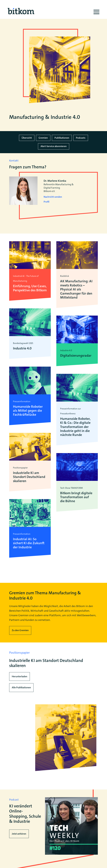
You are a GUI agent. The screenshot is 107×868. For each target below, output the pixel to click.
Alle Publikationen (21, 687)
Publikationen (62, 138)
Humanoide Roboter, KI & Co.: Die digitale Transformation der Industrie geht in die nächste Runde (75, 427)
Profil (46, 202)
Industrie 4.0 (22, 348)
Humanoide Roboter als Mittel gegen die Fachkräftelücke (28, 411)
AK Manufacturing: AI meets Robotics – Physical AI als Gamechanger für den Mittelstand (76, 289)
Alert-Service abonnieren (54, 146)
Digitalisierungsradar (76, 356)
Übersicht (27, 138)
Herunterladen (20, 676)
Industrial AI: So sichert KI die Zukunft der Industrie (29, 543)
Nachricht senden (53, 197)
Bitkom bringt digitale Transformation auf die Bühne (76, 497)
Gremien (43, 138)
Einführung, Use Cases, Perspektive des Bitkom (30, 288)
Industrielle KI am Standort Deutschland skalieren (29, 477)
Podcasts (81, 138)
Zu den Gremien (20, 630)
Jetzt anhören (19, 834)
